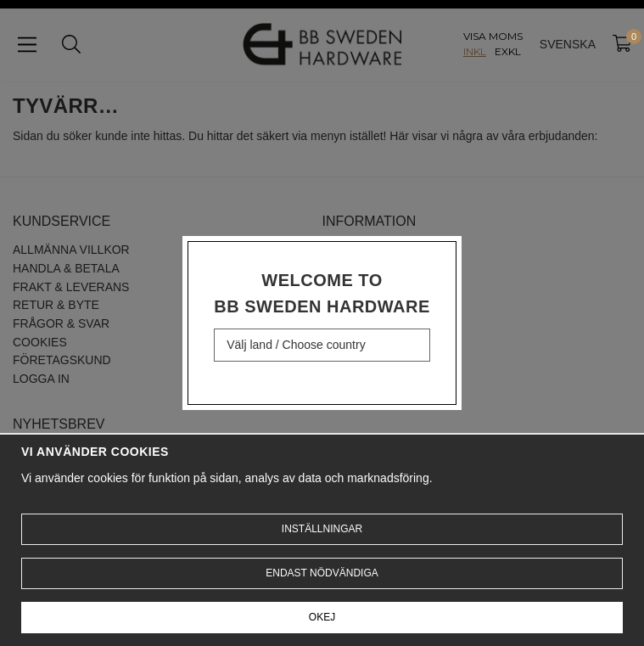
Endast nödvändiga (322, 573)
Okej (322, 617)
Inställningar (322, 529)
